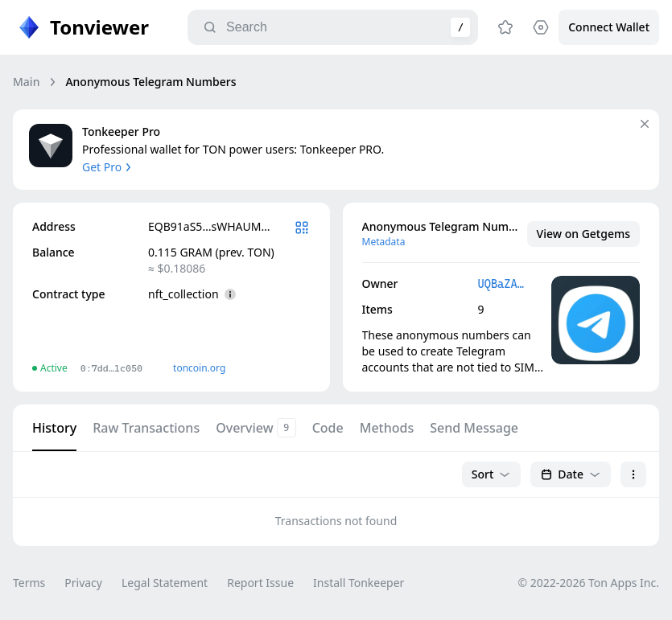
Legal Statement (165, 583)
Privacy (83, 583)
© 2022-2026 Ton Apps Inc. (589, 583)
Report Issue (260, 583)
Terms (29, 583)
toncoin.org (199, 368)
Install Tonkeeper (359, 583)
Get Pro (108, 167)
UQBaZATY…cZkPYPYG (503, 284)
